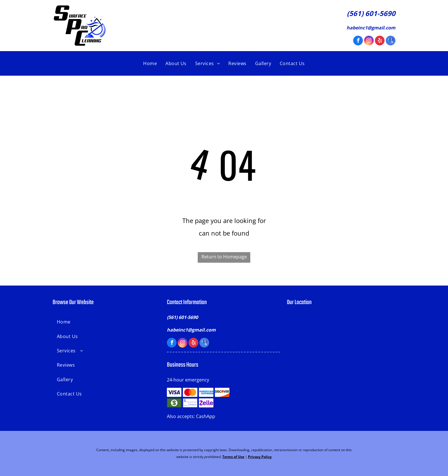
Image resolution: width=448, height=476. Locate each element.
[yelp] (380, 41)
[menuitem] (150, 63)
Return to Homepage (224, 257)
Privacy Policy (260, 457)
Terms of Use (233, 457)
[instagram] (369, 41)
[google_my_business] (391, 41)
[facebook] (358, 41)
